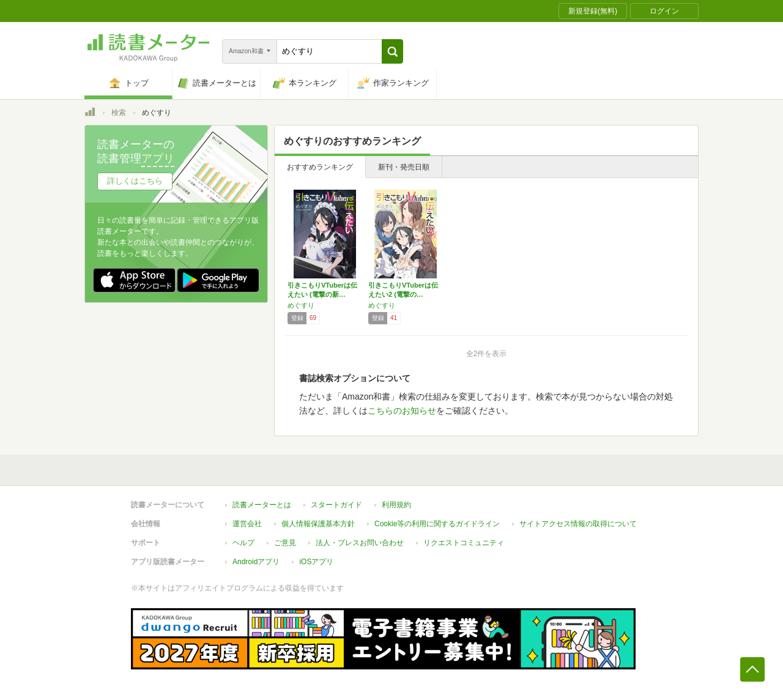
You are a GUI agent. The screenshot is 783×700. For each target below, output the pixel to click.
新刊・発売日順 (404, 167)
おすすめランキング (320, 167)
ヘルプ (243, 543)
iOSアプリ (316, 562)
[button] (392, 51)
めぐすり (301, 305)
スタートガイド (336, 505)
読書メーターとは (262, 505)
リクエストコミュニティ (464, 543)
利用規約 (396, 505)
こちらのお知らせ (402, 411)
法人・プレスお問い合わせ (360, 543)
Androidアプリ (256, 562)
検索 (119, 113)
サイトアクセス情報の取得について (578, 524)
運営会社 (247, 524)
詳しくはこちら (135, 181)
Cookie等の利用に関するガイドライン (437, 524)
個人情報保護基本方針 (318, 524)
